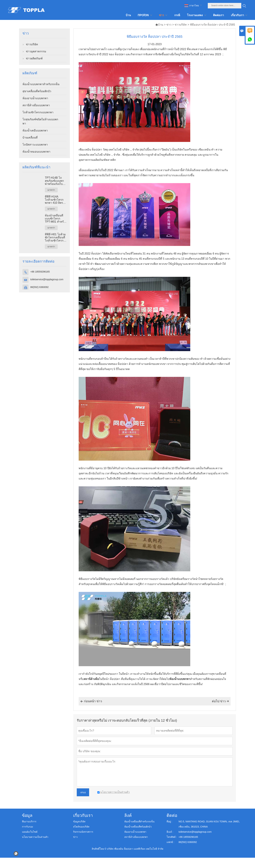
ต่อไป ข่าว (220, 701)
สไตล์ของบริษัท (81, 827)
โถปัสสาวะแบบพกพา (35, 145)
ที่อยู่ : (169, 821)
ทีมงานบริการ (29, 821)
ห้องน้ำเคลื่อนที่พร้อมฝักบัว (138, 827)
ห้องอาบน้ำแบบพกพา (35, 98)
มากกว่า (51, 190)
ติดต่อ (172, 815)
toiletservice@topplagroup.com (47, 279)
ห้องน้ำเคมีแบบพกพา (35, 131)
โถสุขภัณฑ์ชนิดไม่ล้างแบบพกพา (40, 121)
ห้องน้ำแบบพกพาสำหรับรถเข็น (41, 84)
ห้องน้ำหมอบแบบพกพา (36, 152)
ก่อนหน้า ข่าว (91, 701)
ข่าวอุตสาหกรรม (36, 51)
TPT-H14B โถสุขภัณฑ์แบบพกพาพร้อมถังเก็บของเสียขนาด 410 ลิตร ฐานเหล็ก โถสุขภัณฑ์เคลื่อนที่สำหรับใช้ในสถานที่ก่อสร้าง (56, 181)
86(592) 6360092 (39, 287)
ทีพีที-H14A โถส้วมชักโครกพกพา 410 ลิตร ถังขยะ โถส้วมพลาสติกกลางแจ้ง (55, 200)
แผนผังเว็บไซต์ (30, 832)
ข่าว (169, 25)
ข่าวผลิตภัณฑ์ (34, 58)
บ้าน (159, 25)
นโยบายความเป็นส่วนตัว (35, 837)
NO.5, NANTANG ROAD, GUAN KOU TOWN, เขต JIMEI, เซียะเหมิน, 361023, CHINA (209, 824)
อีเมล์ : (170, 832)
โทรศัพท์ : (172, 837)
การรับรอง (27, 827)
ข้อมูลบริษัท (79, 821)
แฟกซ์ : (170, 842)
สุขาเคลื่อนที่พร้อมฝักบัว (37, 91)
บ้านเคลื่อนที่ (30, 138)
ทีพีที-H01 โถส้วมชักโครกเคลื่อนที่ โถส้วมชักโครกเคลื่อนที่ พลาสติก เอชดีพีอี (55, 238)
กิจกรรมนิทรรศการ (83, 832)
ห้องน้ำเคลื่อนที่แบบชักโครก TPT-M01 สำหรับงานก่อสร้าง (55, 219)
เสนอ (83, 792)
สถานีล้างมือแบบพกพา (36, 105)
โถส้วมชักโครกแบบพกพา (38, 112)
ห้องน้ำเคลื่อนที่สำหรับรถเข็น (139, 821)
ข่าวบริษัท (181, 25)
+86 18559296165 (40, 272)
